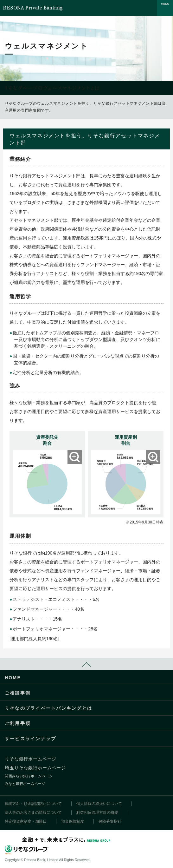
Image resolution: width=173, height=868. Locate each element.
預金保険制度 (73, 821)
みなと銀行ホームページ (25, 784)
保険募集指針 (110, 821)
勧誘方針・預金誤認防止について (33, 804)
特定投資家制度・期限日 (26, 821)
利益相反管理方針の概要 (97, 812)
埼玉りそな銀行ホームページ (35, 768)
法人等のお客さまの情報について (33, 812)
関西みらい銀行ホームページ (29, 776)
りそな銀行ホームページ (31, 759)
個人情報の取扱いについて (99, 804)
